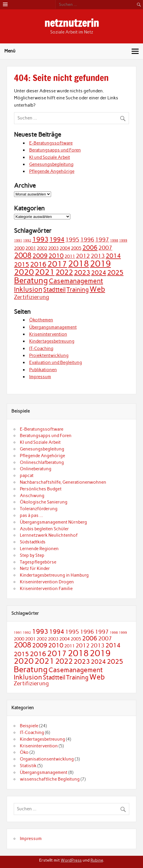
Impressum (40, 377)
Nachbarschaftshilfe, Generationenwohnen (63, 482)
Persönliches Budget (41, 489)
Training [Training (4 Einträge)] (78, 289)
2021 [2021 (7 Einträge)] (45, 272)
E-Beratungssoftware (51, 143)
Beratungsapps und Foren (55, 150)
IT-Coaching (41, 348)
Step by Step (32, 555)
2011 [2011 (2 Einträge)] (70, 256)
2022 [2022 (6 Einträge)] (64, 272)
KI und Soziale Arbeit (50, 157)
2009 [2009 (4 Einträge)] (40, 256)
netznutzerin (72, 23)
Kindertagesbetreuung (52, 341)
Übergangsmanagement (53, 327)
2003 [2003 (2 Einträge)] (53, 248)
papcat (27, 476)
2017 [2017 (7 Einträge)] (57, 264)
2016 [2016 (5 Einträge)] (38, 264)
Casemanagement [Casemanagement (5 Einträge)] (76, 281)
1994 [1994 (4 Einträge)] (57, 239)
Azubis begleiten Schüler (44, 529)
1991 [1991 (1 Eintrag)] (18, 241)
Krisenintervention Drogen (47, 582)
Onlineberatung (36, 469)
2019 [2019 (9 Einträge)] (100, 264)
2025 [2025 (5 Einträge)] (115, 272)
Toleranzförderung (39, 509)
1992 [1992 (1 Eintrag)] (27, 241)
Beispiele (29, 726)
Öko (24, 752)
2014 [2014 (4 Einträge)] (113, 256)
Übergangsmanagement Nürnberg (53, 522)
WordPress (71, 860)
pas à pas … (32, 515)
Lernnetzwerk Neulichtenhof (49, 535)
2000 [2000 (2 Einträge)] (19, 248)
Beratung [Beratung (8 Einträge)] (31, 280)
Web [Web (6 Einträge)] (97, 289)
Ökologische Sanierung (44, 502)
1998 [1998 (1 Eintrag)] (114, 241)
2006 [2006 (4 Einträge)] (90, 248)
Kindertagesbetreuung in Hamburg (54, 575)
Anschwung (32, 496)
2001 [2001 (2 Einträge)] (31, 248)
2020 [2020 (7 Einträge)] (24, 272)
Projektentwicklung (49, 355)
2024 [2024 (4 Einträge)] (99, 273)
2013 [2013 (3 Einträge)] (98, 256)
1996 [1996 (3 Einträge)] (87, 240)
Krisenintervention (48, 334)
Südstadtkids (33, 542)
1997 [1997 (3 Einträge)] (102, 240)
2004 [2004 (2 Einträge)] (65, 248)
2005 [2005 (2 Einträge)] (76, 248)
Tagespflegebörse (38, 562)
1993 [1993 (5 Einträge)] (40, 239)
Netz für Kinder (35, 568)
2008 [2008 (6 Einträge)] (23, 255)
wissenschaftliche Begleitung (50, 779)
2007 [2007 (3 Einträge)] (105, 248)
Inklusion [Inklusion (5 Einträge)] (28, 289)
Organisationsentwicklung (47, 759)
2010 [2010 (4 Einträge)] (56, 256)
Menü (10, 51)
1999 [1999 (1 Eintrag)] (123, 241)
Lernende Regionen (39, 549)
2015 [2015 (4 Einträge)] (22, 264)
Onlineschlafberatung (42, 462)
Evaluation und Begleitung (56, 362)
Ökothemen (41, 320)
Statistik (28, 766)
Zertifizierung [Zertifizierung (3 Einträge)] (32, 297)
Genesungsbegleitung (51, 164)
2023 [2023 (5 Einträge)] (82, 272)
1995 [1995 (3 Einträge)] (72, 240)
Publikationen (43, 370)
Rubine (97, 860)
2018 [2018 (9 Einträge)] (79, 264)
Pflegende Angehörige (52, 171)
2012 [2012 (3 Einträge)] (83, 256)
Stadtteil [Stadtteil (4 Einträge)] (54, 289)
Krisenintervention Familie (46, 589)
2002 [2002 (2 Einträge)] (42, 248)
